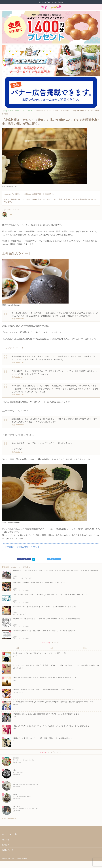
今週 (51, 648)
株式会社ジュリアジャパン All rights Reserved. (15, 859)
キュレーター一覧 (9, 819)
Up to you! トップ (8, 111)
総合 (85, 648)
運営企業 (6, 840)
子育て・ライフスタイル (25, 111)
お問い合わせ (8, 850)
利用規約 (6, 845)
